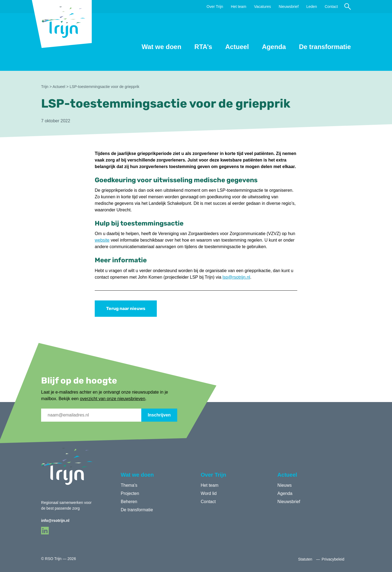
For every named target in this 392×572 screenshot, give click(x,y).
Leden (312, 7)
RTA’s (203, 47)
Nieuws (284, 485)
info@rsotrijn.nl (55, 521)
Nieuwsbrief (289, 7)
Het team (239, 7)
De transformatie (325, 47)
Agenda (274, 47)
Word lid (209, 493)
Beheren (129, 502)
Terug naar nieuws (126, 308)
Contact (331, 7)
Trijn (45, 87)
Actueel (237, 47)
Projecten (130, 493)
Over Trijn (215, 7)
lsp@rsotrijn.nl (236, 277)
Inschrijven (159, 415)
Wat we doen (161, 47)
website (102, 240)
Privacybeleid (333, 559)
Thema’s (129, 485)
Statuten (305, 559)
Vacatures (262, 7)
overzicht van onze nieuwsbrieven (112, 399)
